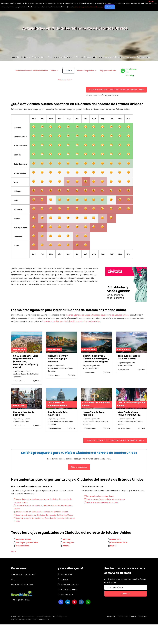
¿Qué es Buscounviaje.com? (23, 574)
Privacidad (111, 616)
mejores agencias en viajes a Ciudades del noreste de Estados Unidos (97, 315)
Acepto (110, 7)
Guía (68, 71)
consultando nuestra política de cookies (89, 7)
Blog (13, 579)
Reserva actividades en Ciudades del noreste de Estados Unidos (43, 515)
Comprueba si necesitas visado (99, 496)
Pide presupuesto (79, 467)
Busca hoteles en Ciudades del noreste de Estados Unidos (41, 512)
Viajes (54, 71)
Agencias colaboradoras (22, 584)
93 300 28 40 (67, 574)
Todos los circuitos (69, 589)
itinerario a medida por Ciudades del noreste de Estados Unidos (71, 321)
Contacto (65, 579)
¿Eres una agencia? (70, 584)
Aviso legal (143, 616)
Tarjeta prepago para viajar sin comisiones (104, 499)
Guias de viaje (67, 594)
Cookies (133, 616)
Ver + (14, 552)
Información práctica (86, 71)
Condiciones (123, 616)
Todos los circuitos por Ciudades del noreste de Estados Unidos (115, 440)
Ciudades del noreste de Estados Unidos (31, 71)
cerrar (151, 1)
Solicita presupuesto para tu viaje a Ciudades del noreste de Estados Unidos (79, 453)
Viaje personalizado (108, 71)
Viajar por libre (64, 80)
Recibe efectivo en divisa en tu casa (101, 502)
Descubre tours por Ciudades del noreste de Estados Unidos (117, 90)
